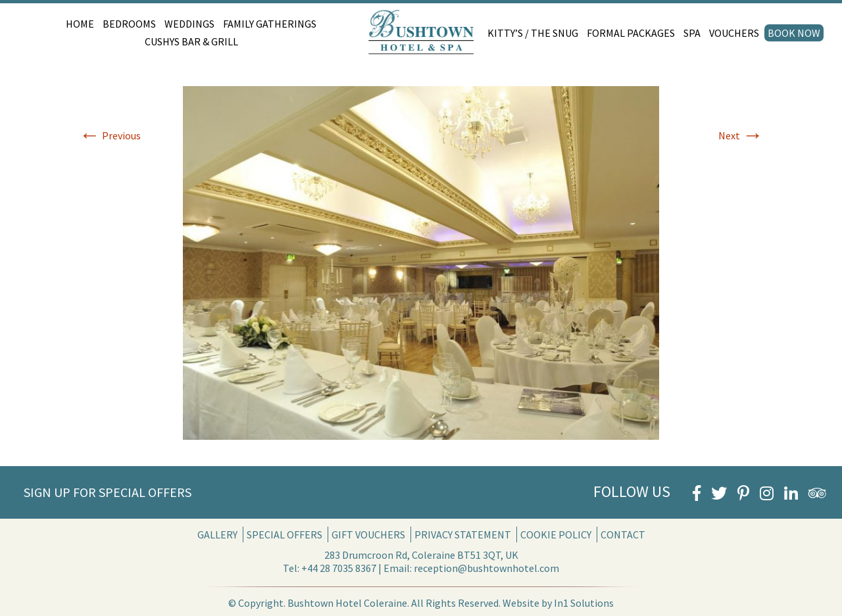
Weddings (189, 24)
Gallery (217, 534)
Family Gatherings (270, 24)
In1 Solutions (584, 603)
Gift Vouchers (368, 534)
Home (80, 24)
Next (741, 135)
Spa (692, 33)
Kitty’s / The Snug (533, 33)
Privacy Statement (463, 534)
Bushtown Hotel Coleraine (347, 603)
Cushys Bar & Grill (191, 41)
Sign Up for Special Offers (108, 492)
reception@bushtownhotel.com (486, 568)
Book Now (794, 33)
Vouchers (734, 33)
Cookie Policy (556, 534)
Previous (110, 135)
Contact (623, 534)
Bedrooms (129, 24)
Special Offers (285, 534)
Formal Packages (631, 33)
